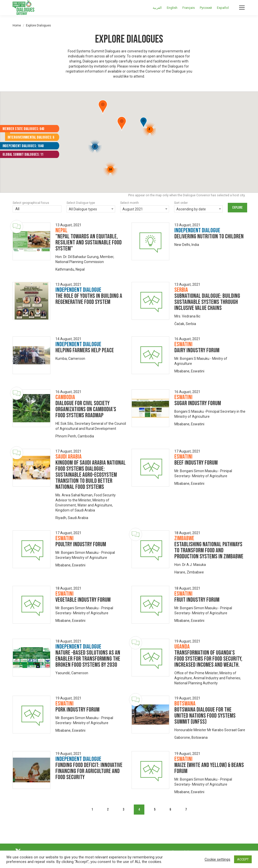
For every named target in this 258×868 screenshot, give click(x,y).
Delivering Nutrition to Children (209, 236)
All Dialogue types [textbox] (83, 209)
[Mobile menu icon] (242, 8)
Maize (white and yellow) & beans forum (209, 768)
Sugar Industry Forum (198, 403)
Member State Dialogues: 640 (23, 129)
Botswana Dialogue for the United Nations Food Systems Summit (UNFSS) (205, 716)
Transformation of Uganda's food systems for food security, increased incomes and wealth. (208, 659)
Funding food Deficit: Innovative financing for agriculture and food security (89, 771)
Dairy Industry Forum (197, 350)
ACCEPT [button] (243, 859)
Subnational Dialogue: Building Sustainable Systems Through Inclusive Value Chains (207, 302)
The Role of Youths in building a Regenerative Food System (89, 299)
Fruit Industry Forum (197, 600)
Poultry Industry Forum (81, 544)
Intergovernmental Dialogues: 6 (31, 137)
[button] (103, 107)
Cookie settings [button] (217, 859)
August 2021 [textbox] (133, 209)
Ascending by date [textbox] (191, 209)
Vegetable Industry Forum (83, 600)
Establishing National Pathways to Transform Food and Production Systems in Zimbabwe (209, 550)
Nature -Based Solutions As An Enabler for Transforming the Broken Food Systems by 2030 (88, 659)
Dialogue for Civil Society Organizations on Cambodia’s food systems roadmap (86, 409)
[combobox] (91, 209)
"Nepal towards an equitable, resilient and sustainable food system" (89, 243)
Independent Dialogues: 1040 (23, 146)
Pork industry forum (77, 710)
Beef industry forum (196, 463)
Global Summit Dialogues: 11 (23, 155)
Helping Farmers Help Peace (85, 350)
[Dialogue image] (31, 241)
